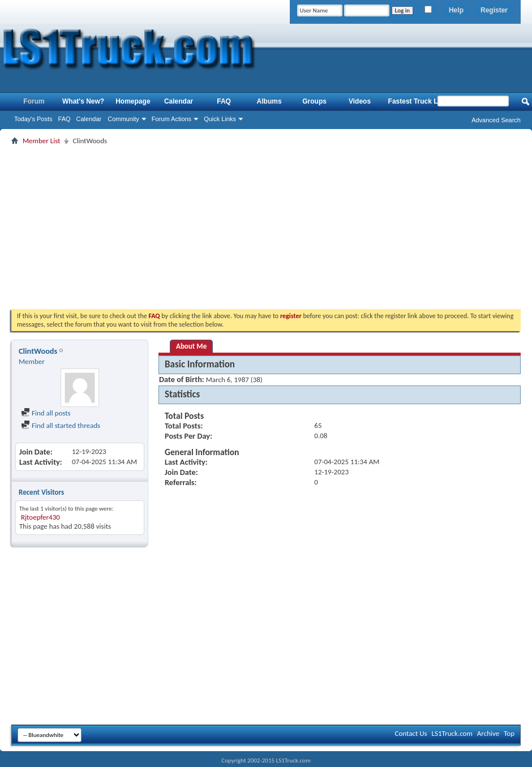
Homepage (133, 101)
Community (123, 119)
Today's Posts (33, 119)
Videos (360, 101)
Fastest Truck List (417, 101)
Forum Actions (171, 119)
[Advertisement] (266, 227)
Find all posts (46, 413)
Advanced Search (496, 120)
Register (494, 10)
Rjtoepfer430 (40, 517)
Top (509, 733)
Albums (269, 101)
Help (456, 10)
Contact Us (411, 733)
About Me (191, 346)
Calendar (89, 119)
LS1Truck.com (452, 733)
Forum (34, 101)
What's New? (83, 101)
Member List (41, 141)
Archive (488, 733)
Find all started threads (61, 425)
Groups (314, 101)
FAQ (65, 119)
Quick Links (220, 119)
